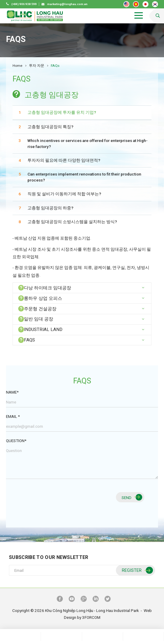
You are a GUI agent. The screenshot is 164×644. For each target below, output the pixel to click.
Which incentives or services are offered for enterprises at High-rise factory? (88, 143)
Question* (16, 441)
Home (17, 66)
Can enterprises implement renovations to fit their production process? (84, 177)
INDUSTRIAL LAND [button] (40, 329)
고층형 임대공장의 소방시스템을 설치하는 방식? (72, 222)
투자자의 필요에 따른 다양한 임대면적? (64, 160)
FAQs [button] (27, 340)
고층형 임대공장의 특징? (50, 127)
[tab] (82, 288)
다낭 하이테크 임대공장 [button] (45, 288)
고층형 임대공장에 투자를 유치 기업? (62, 112)
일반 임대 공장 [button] (36, 319)
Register (137, 570)
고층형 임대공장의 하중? (50, 208)
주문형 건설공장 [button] (37, 309)
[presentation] (51, 501)
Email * (13, 416)
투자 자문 (37, 66)
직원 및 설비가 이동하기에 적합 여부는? (64, 194)
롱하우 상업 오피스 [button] (40, 298)
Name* (12, 392)
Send (131, 497)
